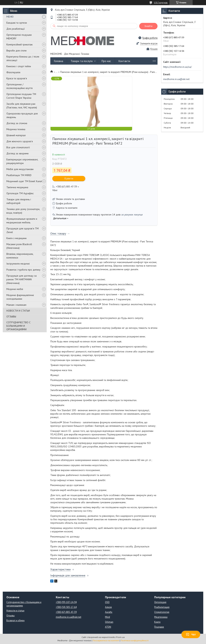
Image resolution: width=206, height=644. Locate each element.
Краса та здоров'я (17, 78)
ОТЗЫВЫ (11, 317)
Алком (108, 607)
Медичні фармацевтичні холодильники (20, 297)
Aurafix (109, 612)
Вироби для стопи (16, 51)
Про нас (106, 61)
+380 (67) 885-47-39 (66, 612)
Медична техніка (16, 129)
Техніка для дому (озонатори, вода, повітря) (23, 211)
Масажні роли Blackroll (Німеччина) (19, 246)
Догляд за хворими (17, 153)
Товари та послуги (82, 61)
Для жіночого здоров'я (20, 141)
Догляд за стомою (17, 123)
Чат (191, 634)
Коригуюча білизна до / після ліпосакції (23, 58)
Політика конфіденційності (135, 640)
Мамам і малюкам (16, 305)
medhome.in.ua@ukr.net (176, 79)
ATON (108, 627)
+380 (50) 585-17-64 (66, 607)
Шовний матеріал (16, 135)
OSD (107, 602)
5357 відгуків (161, 2)
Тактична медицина (17, 187)
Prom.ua (120, 637)
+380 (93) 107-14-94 (66, 602)
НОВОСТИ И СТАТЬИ (18, 311)
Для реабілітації (16, 29)
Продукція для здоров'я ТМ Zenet (23, 230)
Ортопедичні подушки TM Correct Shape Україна (21, 96)
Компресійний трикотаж (19, 44)
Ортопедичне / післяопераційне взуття (19, 86)
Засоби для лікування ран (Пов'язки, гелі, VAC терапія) (22, 106)
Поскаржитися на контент (106, 640)
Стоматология (162, 612)
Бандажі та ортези (17, 23)
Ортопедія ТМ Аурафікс (20, 193)
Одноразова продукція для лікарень (22, 115)
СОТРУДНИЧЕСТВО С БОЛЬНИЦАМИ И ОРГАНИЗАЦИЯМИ (18, 326)
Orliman (109, 622)
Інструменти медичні (18, 264)
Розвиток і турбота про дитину (23, 270)
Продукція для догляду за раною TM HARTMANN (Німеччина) (21, 279)
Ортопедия (160, 602)
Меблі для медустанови (20, 169)
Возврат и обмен (15, 620)
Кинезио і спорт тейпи (19, 66)
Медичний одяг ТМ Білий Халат (24, 181)
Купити (69, 178)
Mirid (107, 617)
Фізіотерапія (13, 72)
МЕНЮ (10, 17)
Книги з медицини (16, 238)
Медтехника (161, 617)
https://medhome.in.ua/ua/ (177, 67)
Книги (157, 622)
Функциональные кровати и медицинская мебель (22, 221)
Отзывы (11, 616)
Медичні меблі (15, 289)
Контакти (124, 61)
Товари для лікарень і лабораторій (19, 201)
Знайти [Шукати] (148, 26)
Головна (59, 61)
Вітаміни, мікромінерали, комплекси (20, 256)
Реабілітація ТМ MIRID (19, 175)
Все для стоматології (18, 147)
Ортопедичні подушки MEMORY (19, 37)
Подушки (159, 627)
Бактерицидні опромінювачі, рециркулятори (22, 161)
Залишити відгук (149, 43)
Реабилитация (162, 607)
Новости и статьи (15, 611)
